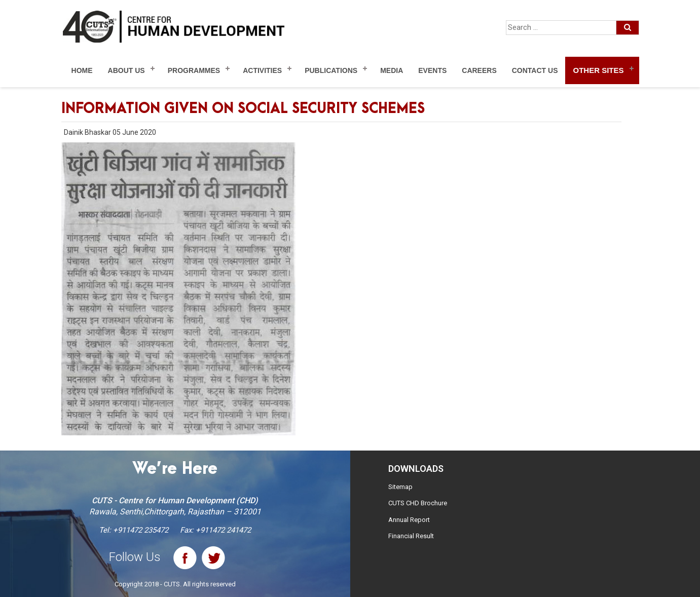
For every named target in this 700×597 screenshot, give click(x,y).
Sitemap (400, 487)
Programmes (194, 70)
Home (82, 70)
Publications (331, 70)
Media (392, 70)
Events (432, 70)
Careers (479, 70)
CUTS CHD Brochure (418, 503)
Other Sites (598, 70)
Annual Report (409, 520)
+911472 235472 (141, 530)
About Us (126, 70)
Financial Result (411, 536)
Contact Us (535, 70)
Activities (262, 70)
